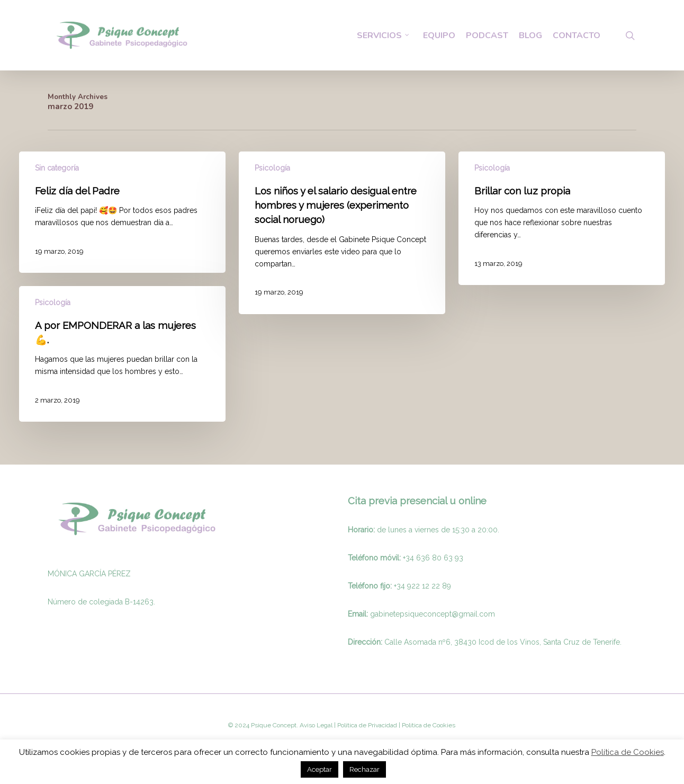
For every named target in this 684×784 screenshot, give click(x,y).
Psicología (272, 168)
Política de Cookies (628, 752)
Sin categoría (57, 168)
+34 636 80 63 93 (433, 558)
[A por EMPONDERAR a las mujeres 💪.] (122, 354)
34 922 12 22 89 (424, 586)
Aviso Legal (316, 725)
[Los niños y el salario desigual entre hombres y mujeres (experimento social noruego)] (342, 233)
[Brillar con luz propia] (562, 218)
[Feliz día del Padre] (122, 212)
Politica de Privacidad (366, 725)
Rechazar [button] (364, 769)
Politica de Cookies (428, 725)
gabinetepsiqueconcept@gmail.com (433, 614)
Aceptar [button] (319, 769)
